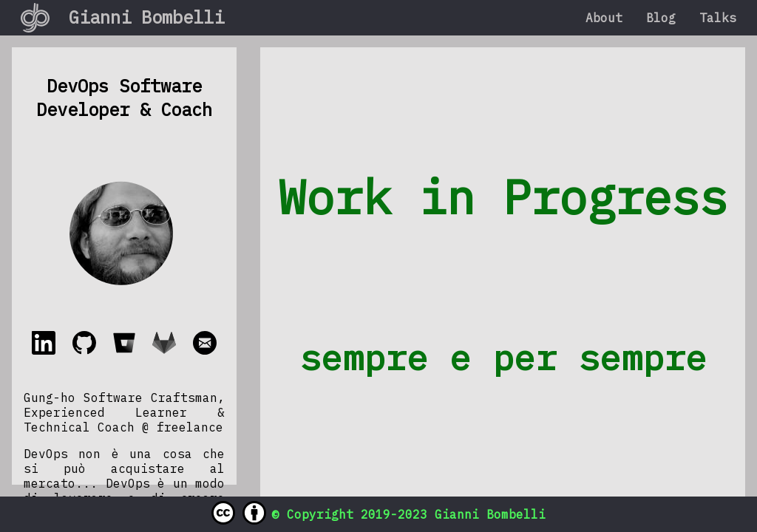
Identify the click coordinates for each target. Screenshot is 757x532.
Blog (661, 18)
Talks (718, 18)
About (604, 18)
